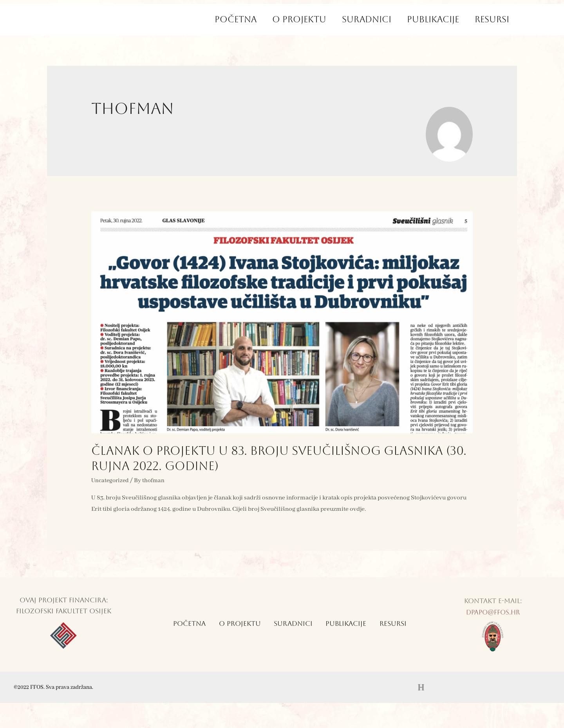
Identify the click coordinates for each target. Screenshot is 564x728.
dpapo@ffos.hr (493, 612)
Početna (229, 19)
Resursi (491, 19)
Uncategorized (111, 481)
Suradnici (363, 19)
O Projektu (294, 19)
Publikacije (431, 19)
